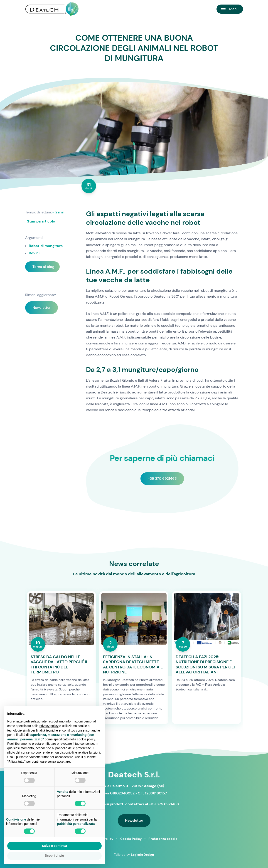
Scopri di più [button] (55, 856)
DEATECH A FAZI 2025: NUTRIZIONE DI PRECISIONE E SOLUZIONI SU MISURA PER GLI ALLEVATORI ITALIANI (205, 665)
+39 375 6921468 (162, 479)
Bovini (34, 253)
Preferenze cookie (163, 839)
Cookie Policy (131, 839)
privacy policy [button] (49, 726)
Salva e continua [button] (54, 846)
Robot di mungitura (46, 246)
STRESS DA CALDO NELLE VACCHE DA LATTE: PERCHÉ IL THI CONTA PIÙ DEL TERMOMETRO (59, 665)
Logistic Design (143, 855)
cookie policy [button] (86, 739)
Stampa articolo (41, 221)
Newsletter (42, 308)
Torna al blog (43, 267)
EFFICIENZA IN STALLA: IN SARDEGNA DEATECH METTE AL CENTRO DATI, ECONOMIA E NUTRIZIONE (133, 665)
